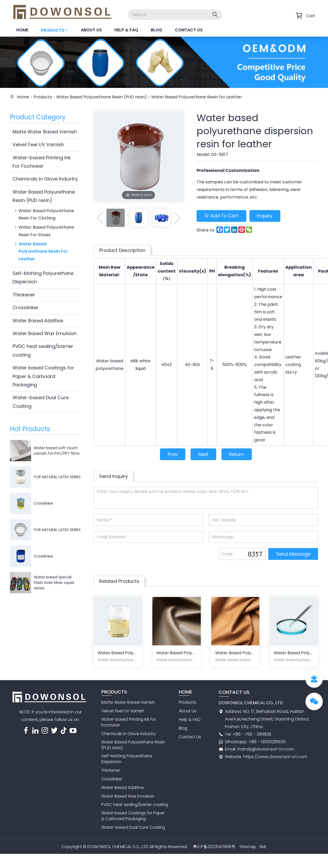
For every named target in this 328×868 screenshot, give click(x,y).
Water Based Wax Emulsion (45, 333)
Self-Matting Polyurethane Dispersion (43, 277)
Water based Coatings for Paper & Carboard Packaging (43, 376)
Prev (172, 455)
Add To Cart (222, 216)
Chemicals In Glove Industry (45, 179)
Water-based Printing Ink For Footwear (42, 162)
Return (237, 455)
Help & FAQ (126, 30)
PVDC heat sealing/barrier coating (43, 350)
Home (22, 30)
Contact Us (189, 30)
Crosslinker (26, 308)
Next (203, 455)
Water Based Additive (38, 321)
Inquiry (267, 216)
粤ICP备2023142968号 (214, 854)
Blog (157, 30)
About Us (91, 30)
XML (263, 854)
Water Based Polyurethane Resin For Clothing (44, 214)
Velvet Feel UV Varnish (38, 145)
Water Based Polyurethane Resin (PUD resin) (102, 97)
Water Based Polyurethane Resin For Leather (199, 97)
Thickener (24, 295)
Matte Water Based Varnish (45, 132)
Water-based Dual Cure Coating (41, 402)
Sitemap (248, 854)
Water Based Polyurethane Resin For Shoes (44, 231)
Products (55, 30)
